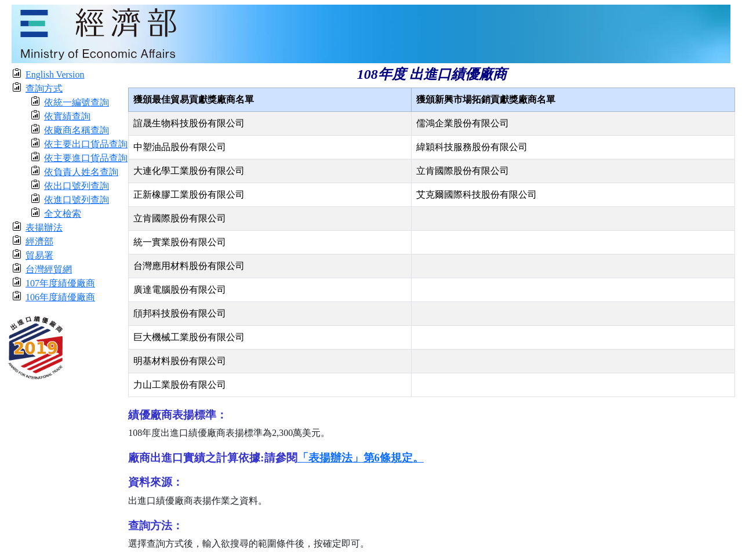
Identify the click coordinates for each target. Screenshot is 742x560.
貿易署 (39, 255)
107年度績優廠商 (60, 283)
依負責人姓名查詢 (81, 172)
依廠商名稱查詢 (77, 130)
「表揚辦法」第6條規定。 (361, 458)
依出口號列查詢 (77, 186)
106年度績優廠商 (60, 297)
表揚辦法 (44, 228)
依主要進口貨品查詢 (86, 158)
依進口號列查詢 (77, 200)
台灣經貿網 (49, 269)
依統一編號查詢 (77, 102)
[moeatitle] (371, 33)
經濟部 (39, 241)
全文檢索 (63, 214)
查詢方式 (44, 88)
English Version (55, 74)
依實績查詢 (67, 116)
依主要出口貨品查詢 (86, 144)
